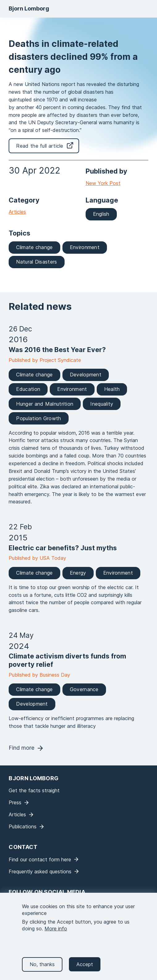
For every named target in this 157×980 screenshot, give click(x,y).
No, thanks (42, 970)
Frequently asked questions (40, 871)
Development (86, 375)
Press (15, 802)
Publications (23, 826)
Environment (85, 247)
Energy (78, 573)
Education (28, 389)
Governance (84, 689)
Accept (85, 970)
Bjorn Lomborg (29, 8)
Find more (21, 748)
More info (56, 935)
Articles (17, 212)
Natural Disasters (36, 262)
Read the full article (40, 146)
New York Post (103, 183)
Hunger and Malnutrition (45, 404)
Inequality (102, 404)
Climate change (34, 247)
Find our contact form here (40, 859)
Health (112, 389)
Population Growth (38, 418)
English (101, 214)
